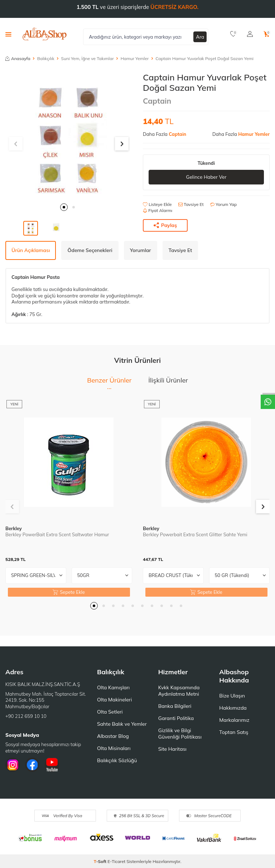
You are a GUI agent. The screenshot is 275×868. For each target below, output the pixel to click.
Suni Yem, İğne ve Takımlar (88, 58)
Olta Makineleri (114, 700)
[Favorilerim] (233, 34)
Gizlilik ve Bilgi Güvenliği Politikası (180, 734)
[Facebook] (32, 765)
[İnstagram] (13, 765)
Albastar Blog (113, 736)
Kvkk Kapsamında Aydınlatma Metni (179, 691)
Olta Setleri (110, 712)
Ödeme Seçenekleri (90, 250)
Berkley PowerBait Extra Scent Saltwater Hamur (57, 534)
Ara (200, 36)
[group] (69, 135)
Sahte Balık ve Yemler (122, 724)
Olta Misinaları (114, 748)
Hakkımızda (233, 708)
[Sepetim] (267, 34)
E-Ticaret (116, 861)
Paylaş (165, 225)
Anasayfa (18, 58)
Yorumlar (141, 250)
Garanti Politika (176, 718)
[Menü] (8, 34)
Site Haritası (172, 749)
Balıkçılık (46, 58)
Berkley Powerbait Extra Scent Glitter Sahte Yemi (195, 534)
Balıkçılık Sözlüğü (117, 760)
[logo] (45, 34)
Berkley (14, 528)
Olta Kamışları (113, 687)
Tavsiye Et (191, 204)
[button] (64, 207)
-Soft (101, 861)
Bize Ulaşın (232, 696)
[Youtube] (52, 765)
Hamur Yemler (135, 58)
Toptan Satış (234, 732)
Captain (157, 101)
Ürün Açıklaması (31, 250)
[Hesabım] (250, 34)
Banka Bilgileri (175, 706)
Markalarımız (234, 720)
